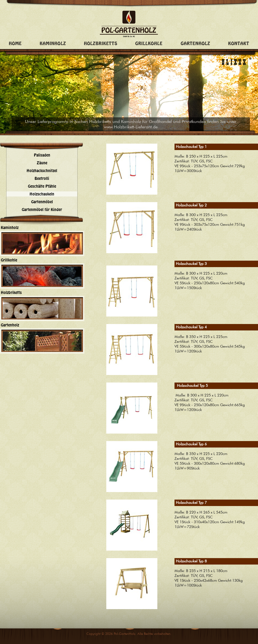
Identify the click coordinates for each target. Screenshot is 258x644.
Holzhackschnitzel (42, 171)
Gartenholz (10, 325)
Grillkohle (9, 260)
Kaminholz (10, 228)
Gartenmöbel (42, 202)
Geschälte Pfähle (42, 186)
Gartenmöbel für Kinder (42, 210)
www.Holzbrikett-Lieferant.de (131, 127)
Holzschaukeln (42, 194)
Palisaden (42, 155)
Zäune (42, 163)
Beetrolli (42, 178)
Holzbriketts (11, 292)
